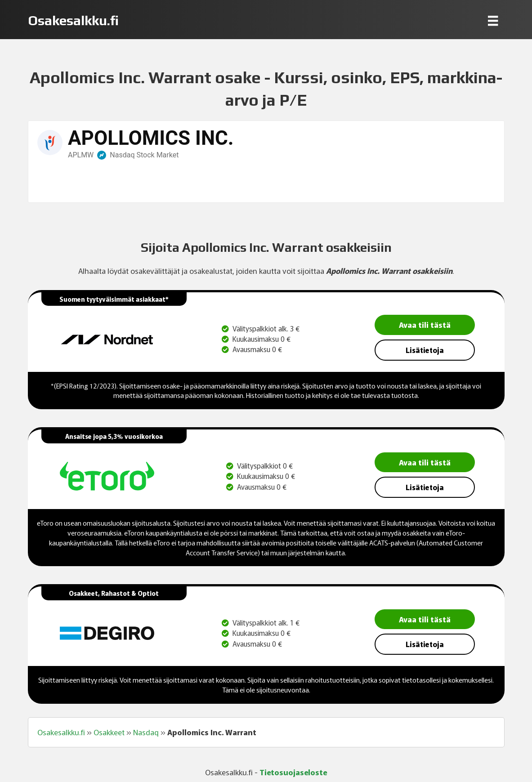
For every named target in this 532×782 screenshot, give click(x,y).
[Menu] (493, 20)
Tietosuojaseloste (293, 772)
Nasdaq (146, 732)
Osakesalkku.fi (61, 732)
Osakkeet (109, 732)
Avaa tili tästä (425, 324)
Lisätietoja (425, 350)
